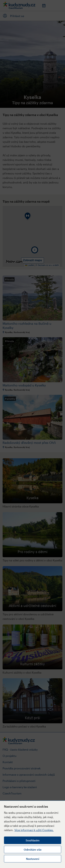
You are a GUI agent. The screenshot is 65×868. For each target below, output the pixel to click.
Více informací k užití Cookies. (34, 830)
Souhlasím (33, 840)
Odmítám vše (33, 849)
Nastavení (33, 859)
